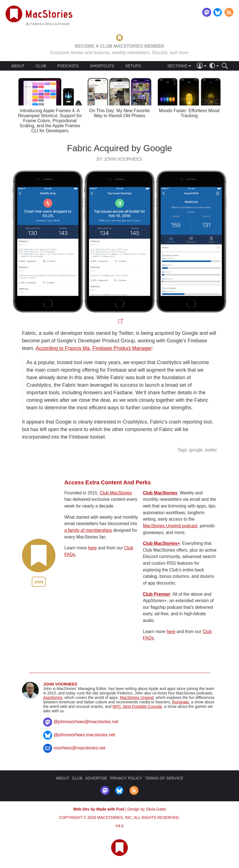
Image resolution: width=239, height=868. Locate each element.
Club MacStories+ (161, 543)
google (196, 450)
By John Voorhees (119, 159)
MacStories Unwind (137, 698)
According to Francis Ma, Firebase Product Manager (94, 348)
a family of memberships (88, 530)
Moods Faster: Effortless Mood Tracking (189, 113)
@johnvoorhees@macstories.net (86, 722)
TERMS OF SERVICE (164, 778)
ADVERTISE (96, 778)
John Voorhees (60, 684)
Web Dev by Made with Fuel (99, 809)
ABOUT (18, 66)
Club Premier (157, 594)
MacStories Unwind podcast (170, 526)
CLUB (41, 66)
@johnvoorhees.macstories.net (84, 735)
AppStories (53, 698)
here (92, 548)
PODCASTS (68, 66)
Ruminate (181, 702)
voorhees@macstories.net (79, 748)
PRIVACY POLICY (126, 778)
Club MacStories (116, 493)
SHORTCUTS (102, 66)
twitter (211, 450)
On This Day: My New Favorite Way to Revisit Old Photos (119, 113)
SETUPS (133, 66)
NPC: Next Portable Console (137, 706)
